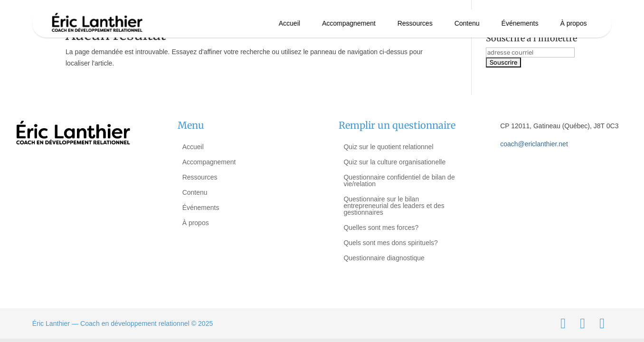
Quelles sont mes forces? (381, 228)
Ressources (415, 23)
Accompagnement (349, 23)
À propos (573, 23)
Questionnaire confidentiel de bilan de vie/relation (399, 180)
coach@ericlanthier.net (534, 144)
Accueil (289, 23)
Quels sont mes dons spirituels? (390, 243)
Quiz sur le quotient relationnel (388, 147)
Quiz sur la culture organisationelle (394, 162)
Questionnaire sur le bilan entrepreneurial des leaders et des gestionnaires (394, 206)
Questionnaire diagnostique (384, 258)
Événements (520, 23)
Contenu (467, 23)
